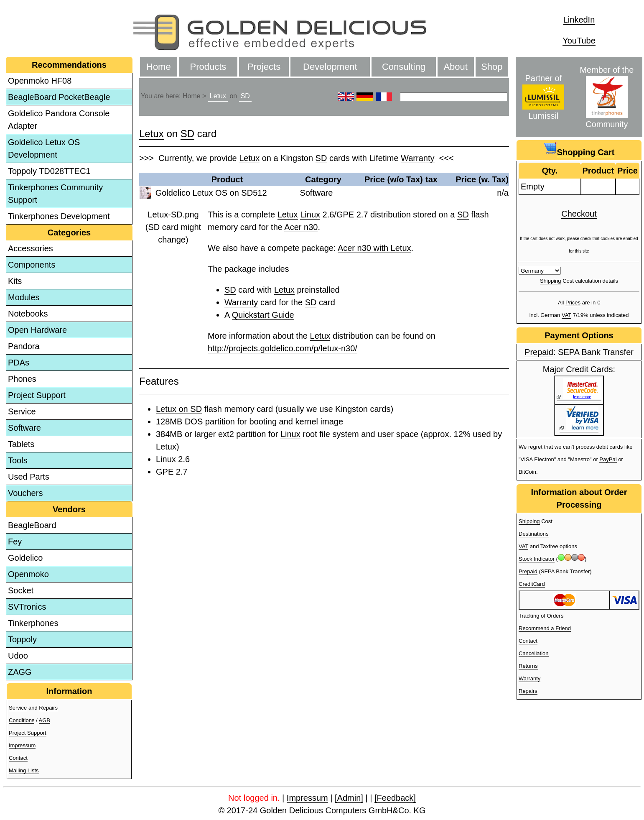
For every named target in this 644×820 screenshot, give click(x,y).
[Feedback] (395, 798)
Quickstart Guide (263, 315)
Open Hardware (37, 330)
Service (22, 411)
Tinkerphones (33, 623)
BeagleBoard (32, 525)
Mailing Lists (24, 770)
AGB (45, 720)
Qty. (550, 171)
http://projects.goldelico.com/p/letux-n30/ (283, 348)
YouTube (579, 41)
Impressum (22, 745)
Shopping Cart (586, 152)
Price (627, 171)
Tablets (21, 444)
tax (431, 179)
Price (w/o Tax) (394, 179)
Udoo (18, 656)
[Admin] (349, 798)
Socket (21, 590)
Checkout (579, 214)
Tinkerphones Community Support (55, 194)
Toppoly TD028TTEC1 (49, 171)
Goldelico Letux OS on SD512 (211, 193)
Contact (18, 758)
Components (32, 265)
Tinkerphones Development (59, 216)
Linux (310, 215)
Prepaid (539, 352)
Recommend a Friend (545, 628)
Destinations (534, 534)
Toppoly (22, 639)
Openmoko (28, 574)
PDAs (19, 363)
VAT (566, 315)
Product (227, 179)
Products (208, 67)
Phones (22, 379)
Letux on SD (179, 409)
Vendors (69, 509)
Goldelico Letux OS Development (44, 148)
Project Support (37, 395)
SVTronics (27, 607)
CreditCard (532, 584)
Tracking (529, 616)
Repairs (48, 708)
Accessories (31, 248)
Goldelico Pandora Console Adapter (59, 120)
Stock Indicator (537, 559)
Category (323, 179)
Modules (24, 297)
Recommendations (69, 65)
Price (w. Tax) (482, 179)
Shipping (551, 281)
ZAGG (20, 672)
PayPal (608, 459)
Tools (18, 460)
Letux (218, 96)
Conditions (22, 720)
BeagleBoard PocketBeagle (59, 97)
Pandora (24, 346)
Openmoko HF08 (40, 81)
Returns (528, 666)
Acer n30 (301, 227)
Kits (15, 281)
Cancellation (534, 653)
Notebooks (28, 314)
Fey (15, 542)
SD (245, 96)
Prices (573, 303)
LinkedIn (579, 20)
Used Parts (29, 477)
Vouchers (25, 493)
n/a (503, 193)
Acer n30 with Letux (374, 248)
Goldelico (25, 558)
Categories (69, 232)
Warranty (417, 158)
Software (24, 428)
